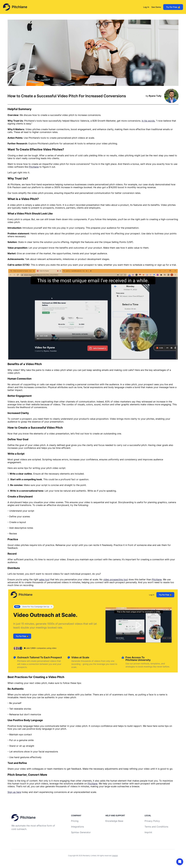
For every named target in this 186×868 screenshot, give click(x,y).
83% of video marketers (118, 402)
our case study (146, 184)
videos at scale (86, 138)
